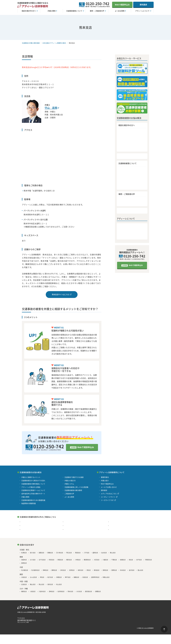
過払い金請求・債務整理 (30, 522)
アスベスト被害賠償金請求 (31, 529)
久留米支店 (42, 591)
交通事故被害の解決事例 (128, 201)
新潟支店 (97, 570)
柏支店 (131, 560)
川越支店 (105, 560)
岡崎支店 (46, 570)
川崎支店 (78, 560)
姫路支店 (76, 577)
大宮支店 (97, 560)
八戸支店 (87, 553)
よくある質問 (124, 212)
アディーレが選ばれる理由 (129, 142)
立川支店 (33, 560)
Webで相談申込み (86, 447)
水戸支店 (139, 560)
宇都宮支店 (148, 560)
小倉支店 (33, 591)
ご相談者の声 (124, 205)
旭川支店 (33, 553)
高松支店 (50, 584)
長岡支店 (105, 570)
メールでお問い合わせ (109, 487)
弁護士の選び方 (124, 181)
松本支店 (123, 570)
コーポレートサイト (108, 497)
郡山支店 (113, 553)
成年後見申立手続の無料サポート (131, 149)
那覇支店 (98, 591)
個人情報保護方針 (39, 628)
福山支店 (33, 584)
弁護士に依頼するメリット (129, 131)
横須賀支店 (87, 560)
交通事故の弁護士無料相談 (31, 43)
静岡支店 (54, 570)
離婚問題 (113, 522)
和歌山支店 (106, 577)
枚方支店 (50, 577)
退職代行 (68, 526)
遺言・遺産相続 (70, 529)
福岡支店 (24, 591)
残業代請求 (25, 526)
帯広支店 (69, 553)
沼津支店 (72, 570)
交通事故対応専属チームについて (131, 146)
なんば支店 (33, 577)
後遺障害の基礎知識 (126, 173)
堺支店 (42, 577)
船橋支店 (123, 560)
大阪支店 (24, 577)
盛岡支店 (95, 553)
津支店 (89, 570)
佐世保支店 (61, 591)
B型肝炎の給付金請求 (118, 526)
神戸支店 (68, 577)
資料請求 (143, 5)
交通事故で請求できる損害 (129, 177)
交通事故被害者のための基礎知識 (131, 170)
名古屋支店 (25, 570)
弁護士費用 (123, 157)
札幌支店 (24, 553)
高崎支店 (24, 563)
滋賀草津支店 (95, 577)
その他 (112, 529)
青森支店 (78, 553)
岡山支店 (41, 584)
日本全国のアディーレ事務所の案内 (54, 43)
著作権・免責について (24, 628)
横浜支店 (69, 560)
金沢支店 (132, 570)
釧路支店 (50, 553)
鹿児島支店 (89, 591)
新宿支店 (60, 560)
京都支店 (59, 577)
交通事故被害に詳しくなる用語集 (131, 188)
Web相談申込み (122, 5)
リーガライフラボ (107, 500)
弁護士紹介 (123, 231)
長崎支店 (52, 591)
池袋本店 (24, 560)
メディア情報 (123, 235)
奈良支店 (85, 577)
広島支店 (24, 584)
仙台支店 (104, 553)
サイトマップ (51, 628)
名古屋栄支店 (35, 570)
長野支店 (114, 570)
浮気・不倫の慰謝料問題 (73, 522)
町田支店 (52, 560)
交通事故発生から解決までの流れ (131, 135)
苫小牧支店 (60, 553)
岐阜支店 (81, 570)
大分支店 (79, 591)
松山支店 (59, 584)
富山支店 (140, 570)
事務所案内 (123, 227)
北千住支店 (42, 560)
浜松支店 (63, 570)
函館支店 (41, 553)
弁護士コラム (124, 184)
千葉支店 (114, 560)
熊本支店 (70, 591)
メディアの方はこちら (109, 494)
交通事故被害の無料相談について (131, 138)
